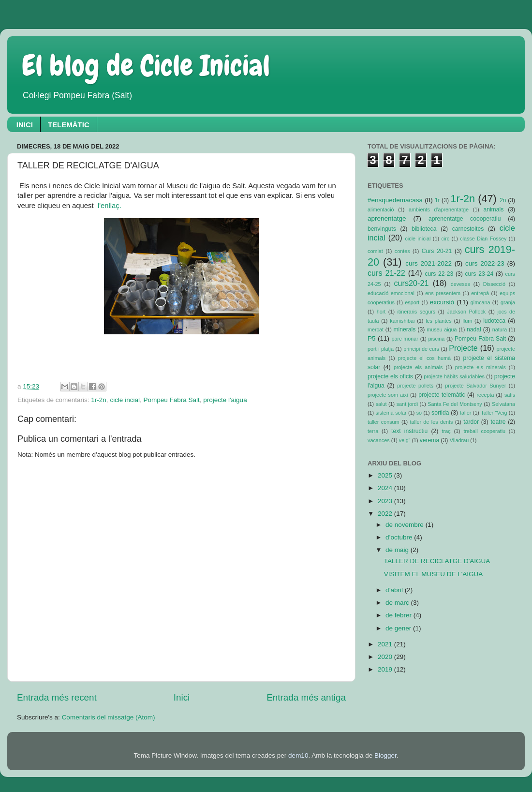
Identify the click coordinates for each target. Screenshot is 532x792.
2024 (386, 488)
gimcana (480, 302)
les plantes (438, 321)
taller (465, 413)
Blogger (385, 755)
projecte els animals (418, 367)
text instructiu (409, 431)
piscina (437, 339)
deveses (460, 284)
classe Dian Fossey (483, 239)
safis (510, 395)
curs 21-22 (386, 273)
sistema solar (391, 413)
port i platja (381, 349)
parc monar (405, 339)
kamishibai (402, 321)
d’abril (395, 590)
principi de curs (421, 349)
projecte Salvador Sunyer (475, 386)
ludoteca (494, 321)
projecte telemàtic (442, 395)
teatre (498, 422)
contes (402, 251)
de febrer (399, 615)
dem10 (298, 755)
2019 (386, 669)
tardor (471, 422)
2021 (386, 644)
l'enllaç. (109, 206)
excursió (442, 302)
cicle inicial (418, 239)
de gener (399, 628)
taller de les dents (432, 422)
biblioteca (424, 229)
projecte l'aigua (225, 400)
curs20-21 (411, 283)
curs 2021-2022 (429, 263)
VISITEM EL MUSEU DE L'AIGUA (434, 574)
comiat (375, 251)
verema (429, 440)
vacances (379, 440)
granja (508, 302)
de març (398, 603)
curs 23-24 (480, 274)
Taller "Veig (494, 413)
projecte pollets (415, 386)
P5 (372, 338)
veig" (405, 440)
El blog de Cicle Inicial (146, 66)
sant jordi (407, 404)
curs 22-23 (439, 274)
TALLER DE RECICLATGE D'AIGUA (437, 561)
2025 (386, 475)
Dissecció (494, 284)
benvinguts (382, 229)
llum (467, 321)
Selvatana (503, 404)
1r (437, 200)
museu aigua (442, 329)
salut (381, 404)
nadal (474, 329)
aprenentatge (387, 218)
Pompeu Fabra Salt (171, 400)
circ (445, 239)
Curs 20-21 (437, 251)
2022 (386, 514)
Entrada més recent (57, 697)
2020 (386, 657)
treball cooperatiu (484, 431)
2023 (386, 501)
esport (412, 302)
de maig (398, 550)
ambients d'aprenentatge (439, 209)
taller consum (384, 422)
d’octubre (400, 537)
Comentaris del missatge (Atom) (109, 717)
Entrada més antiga (306, 697)
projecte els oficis (390, 376)
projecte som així (388, 395)
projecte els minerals (480, 367)
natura (500, 329)
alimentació (381, 209)
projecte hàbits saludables (454, 376)
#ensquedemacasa (395, 200)
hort (381, 312)
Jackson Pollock (466, 312)
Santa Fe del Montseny (455, 404)
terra (373, 431)
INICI (25, 125)
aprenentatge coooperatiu (465, 219)
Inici (182, 697)
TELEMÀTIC (69, 125)
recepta (485, 395)
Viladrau (459, 440)
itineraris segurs (416, 312)
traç (446, 431)
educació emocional (391, 293)
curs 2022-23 (485, 263)
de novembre (406, 525)
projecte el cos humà (424, 358)
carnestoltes (468, 229)
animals (493, 209)
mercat (376, 329)
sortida (440, 413)
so (419, 413)
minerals (404, 329)
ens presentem (443, 293)
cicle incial (125, 400)
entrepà (480, 293)
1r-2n (99, 400)
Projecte (463, 348)
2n (503, 200)
